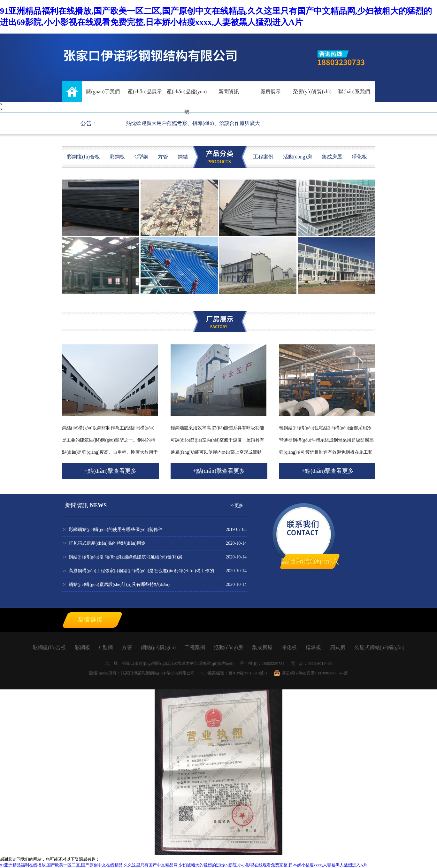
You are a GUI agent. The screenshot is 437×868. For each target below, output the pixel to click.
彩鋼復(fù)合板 (83, 157)
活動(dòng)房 (298, 157)
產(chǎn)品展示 (145, 92)
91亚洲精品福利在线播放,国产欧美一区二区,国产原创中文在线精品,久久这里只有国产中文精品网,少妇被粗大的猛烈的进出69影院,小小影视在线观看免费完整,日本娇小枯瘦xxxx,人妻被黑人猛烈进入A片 (184, 865)
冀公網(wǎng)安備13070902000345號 (311, 673)
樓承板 (313, 647)
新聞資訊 (229, 92)
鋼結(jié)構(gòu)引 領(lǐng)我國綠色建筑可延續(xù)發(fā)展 (126, 557)
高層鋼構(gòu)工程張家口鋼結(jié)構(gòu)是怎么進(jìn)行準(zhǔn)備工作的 (141, 571)
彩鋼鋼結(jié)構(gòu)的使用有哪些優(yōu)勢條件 (116, 530)
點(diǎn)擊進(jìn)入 (310, 561)
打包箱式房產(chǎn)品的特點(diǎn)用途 (107, 543)
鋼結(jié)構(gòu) (158, 647)
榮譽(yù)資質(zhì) (312, 92)
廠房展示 (271, 92)
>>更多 (236, 506)
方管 (163, 157)
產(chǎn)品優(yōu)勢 (187, 95)
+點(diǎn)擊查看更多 (110, 471)
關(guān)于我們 (103, 92)
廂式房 (337, 647)
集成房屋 (332, 157)
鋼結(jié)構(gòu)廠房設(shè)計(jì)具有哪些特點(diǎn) (119, 584)
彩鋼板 (117, 157)
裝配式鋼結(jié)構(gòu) (379, 647)
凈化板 (359, 157)
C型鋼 (141, 157)
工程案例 (263, 157)
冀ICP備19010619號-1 (248, 673)
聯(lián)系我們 (354, 92)
